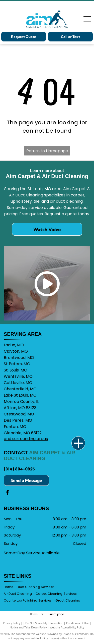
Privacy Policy (12, 623)
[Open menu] (87, 19)
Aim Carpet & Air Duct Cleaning (39, 455)
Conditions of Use (78, 623)
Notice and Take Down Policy (28, 627)
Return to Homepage (47, 151)
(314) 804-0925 (19, 469)
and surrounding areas (26, 439)
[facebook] (8, 493)
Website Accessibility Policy (67, 627)
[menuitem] (10, 587)
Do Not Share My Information (44, 623)
